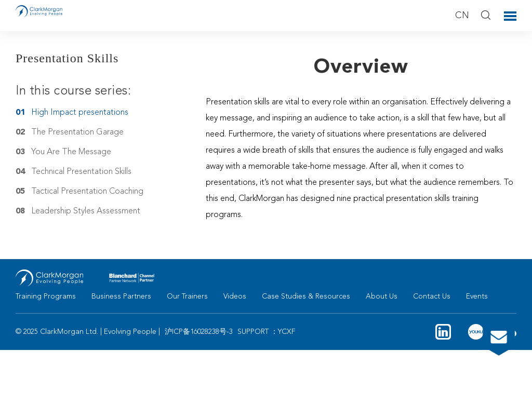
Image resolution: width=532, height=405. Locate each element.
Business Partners (121, 296)
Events (477, 296)
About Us (382, 296)
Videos (235, 296)
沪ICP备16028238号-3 (199, 332)
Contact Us (432, 296)
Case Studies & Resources (306, 296)
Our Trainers (187, 296)
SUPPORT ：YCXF (266, 332)
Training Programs (46, 296)
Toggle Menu (510, 16)
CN (462, 16)
